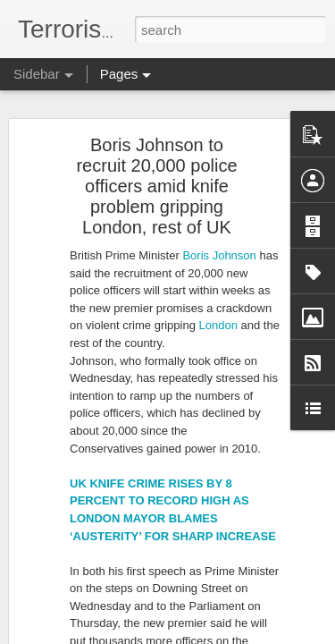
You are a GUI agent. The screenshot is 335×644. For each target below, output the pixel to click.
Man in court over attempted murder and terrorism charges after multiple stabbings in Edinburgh (239, 230)
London (220, 93)
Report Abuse (276, 634)
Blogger (224, 634)
